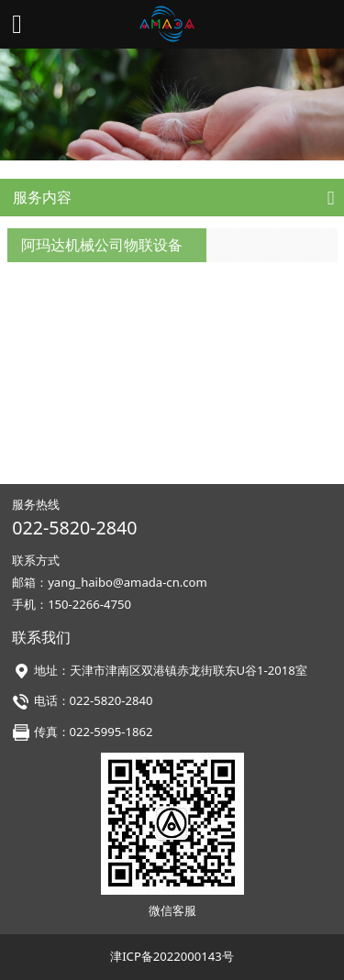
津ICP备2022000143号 (172, 956)
